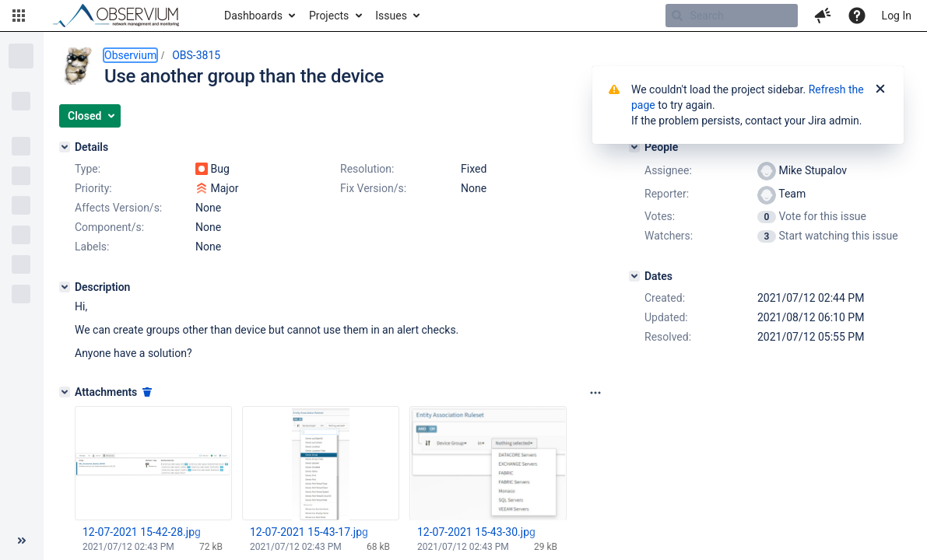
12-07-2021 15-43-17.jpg (309, 532)
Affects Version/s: (118, 208)
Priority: (93, 188)
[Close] (880, 89)
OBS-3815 (196, 55)
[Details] (65, 147)
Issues (391, 16)
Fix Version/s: (373, 188)
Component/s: (109, 227)
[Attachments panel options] (595, 393)
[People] (634, 147)
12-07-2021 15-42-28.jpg (142, 532)
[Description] (65, 287)
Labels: (92, 247)
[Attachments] (65, 392)
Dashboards (253, 16)
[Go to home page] (123, 16)
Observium (130, 55)
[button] (19, 16)
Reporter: (667, 194)
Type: (88, 169)
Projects (329, 16)
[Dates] (634, 276)
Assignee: (668, 170)
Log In (897, 16)
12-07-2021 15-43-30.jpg (476, 532)
